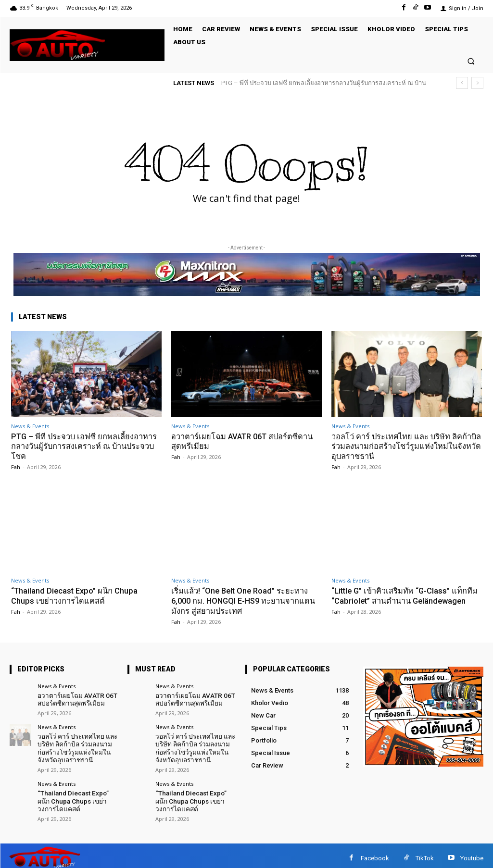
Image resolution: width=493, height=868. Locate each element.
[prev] (462, 83)
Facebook (375, 853)
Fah (16, 466)
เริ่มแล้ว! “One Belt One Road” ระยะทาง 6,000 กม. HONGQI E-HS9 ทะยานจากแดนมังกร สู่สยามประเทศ (242, 601)
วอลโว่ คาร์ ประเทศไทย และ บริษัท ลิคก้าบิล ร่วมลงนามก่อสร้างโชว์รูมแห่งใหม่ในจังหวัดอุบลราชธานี (406, 446)
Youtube (472, 853)
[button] (471, 61)
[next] (477, 83)
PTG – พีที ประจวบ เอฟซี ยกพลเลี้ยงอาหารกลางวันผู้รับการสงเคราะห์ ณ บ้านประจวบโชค (86, 446)
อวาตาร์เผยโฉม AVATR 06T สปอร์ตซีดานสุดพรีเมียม (246, 441)
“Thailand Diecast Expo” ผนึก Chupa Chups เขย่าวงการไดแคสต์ (76, 595)
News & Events (30, 426)
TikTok (425, 853)
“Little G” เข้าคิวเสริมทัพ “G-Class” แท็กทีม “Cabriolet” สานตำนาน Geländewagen (402, 601)
